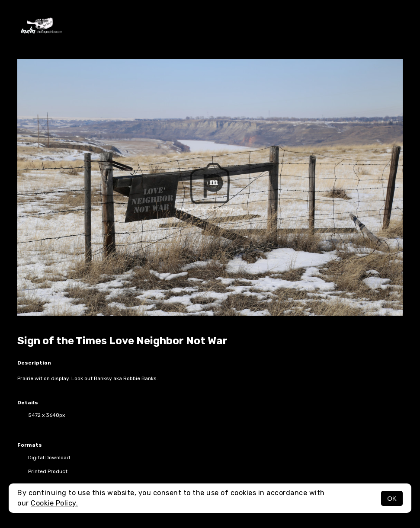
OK (392, 498)
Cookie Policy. (54, 503)
